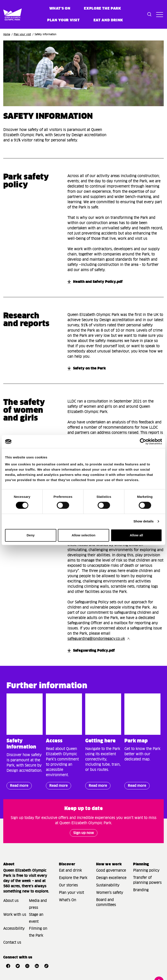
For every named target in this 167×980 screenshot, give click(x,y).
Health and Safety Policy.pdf (98, 282)
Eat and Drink (108, 20)
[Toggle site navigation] (159, 14)
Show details (144, 521)
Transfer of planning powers (147, 880)
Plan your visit (63, 20)
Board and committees (106, 902)
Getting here (100, 741)
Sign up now (84, 833)
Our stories (68, 885)
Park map (136, 741)
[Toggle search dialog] (149, 14)
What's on (60, 8)
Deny (31, 535)
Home (7, 34)
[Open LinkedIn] (37, 966)
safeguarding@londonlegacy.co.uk (96, 639)
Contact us (12, 943)
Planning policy (146, 871)
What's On (68, 900)
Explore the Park (102, 8)
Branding (141, 890)
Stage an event (36, 918)
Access (54, 741)
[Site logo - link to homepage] (7, 14)
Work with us (15, 915)
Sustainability (108, 885)
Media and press (38, 904)
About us (11, 901)
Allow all (136, 535)
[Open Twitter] (18, 966)
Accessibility (14, 929)
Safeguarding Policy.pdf (94, 651)
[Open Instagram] (27, 966)
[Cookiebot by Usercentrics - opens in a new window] (143, 441)
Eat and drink (70, 871)
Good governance (111, 871)
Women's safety (110, 893)
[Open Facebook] (8, 966)
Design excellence (111, 878)
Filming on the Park (38, 932)
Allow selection (83, 535)
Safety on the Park (89, 368)
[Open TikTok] (46, 966)
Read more (17, 787)
